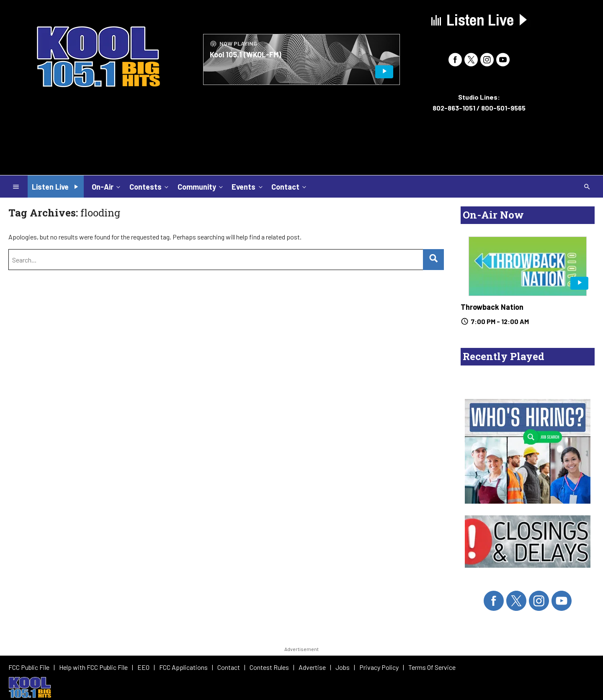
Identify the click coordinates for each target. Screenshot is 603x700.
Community (201, 186)
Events (248, 186)
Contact (290, 186)
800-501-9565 (503, 108)
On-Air (107, 186)
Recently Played (504, 356)
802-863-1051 (454, 108)
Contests (150, 186)
